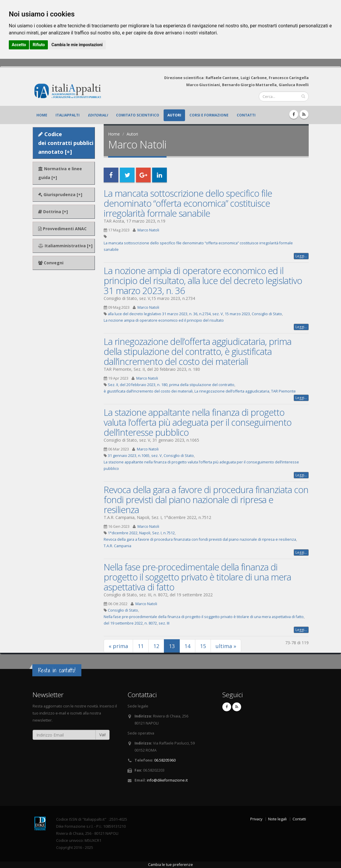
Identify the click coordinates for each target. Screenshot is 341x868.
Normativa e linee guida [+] (60, 173)
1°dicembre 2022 (123, 533)
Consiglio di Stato (267, 314)
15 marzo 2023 (237, 314)
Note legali (277, 819)
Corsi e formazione (209, 115)
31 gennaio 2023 (122, 456)
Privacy (256, 819)
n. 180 (162, 385)
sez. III (164, 623)
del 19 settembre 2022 (123, 623)
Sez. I (157, 533)
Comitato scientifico (138, 115)
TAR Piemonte (283, 391)
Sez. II (113, 385)
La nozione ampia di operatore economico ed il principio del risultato (164, 320)
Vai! (103, 735)
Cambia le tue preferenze (170, 865)
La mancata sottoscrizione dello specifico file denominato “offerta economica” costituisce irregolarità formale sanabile (188, 203)
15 (203, 646)
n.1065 (144, 456)
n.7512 (169, 533)
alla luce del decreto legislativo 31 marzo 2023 (148, 314)
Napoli (145, 533)
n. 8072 (151, 623)
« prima (118, 646)
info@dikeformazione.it (167, 780)
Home (42, 115)
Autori (174, 115)
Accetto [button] (19, 45)
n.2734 (205, 314)
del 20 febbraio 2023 (138, 385)
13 (174, 646)
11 (141, 646)
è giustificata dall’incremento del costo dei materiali (148, 391)
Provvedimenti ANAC (62, 229)
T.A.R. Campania (117, 546)
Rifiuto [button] (39, 45)
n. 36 (193, 314)
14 (187, 646)
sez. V (218, 314)
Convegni (51, 263)
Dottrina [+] (53, 212)
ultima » (226, 646)
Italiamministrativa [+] (65, 246)
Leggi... (301, 256)
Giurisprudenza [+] (60, 195)
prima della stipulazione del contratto (202, 385)
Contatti (246, 115)
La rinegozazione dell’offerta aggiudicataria (232, 391)
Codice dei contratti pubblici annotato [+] (66, 143)
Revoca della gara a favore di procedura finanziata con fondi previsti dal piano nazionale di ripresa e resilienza (206, 500)
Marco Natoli (148, 230)
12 (156, 646)
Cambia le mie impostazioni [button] (77, 45)
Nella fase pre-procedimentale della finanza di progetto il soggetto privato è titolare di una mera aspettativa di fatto (197, 577)
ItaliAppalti (68, 115)
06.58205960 (165, 760)
